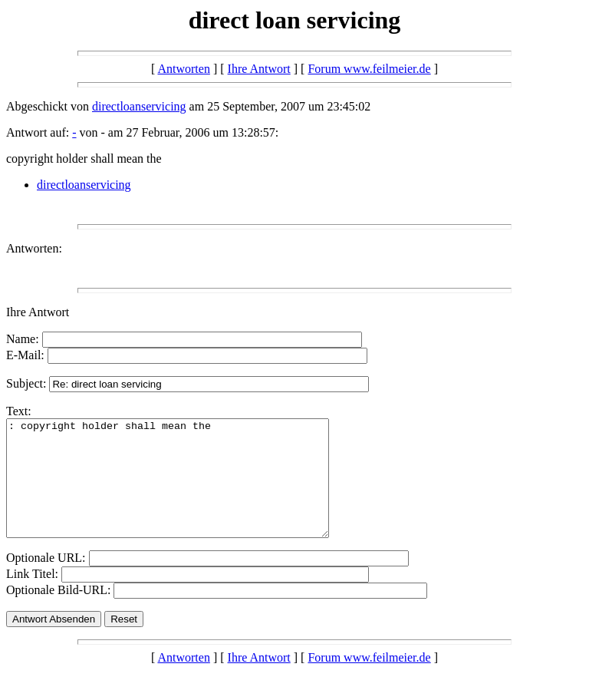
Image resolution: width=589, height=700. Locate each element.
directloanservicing (139, 106)
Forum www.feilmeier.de (369, 69)
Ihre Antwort (259, 69)
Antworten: (34, 248)
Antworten (183, 69)
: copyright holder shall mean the (187, 490)
